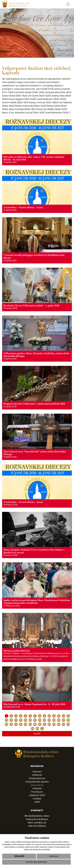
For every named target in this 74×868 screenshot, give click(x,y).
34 (30, 724)
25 (54, 720)
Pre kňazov (37, 792)
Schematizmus (37, 778)
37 (44, 724)
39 (54, 724)
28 (68, 720)
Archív (37, 734)
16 (11, 720)
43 (33, 728)
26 (59, 720)
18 (21, 720)
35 (35, 724)
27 (63, 720)
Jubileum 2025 (37, 795)
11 (54, 716)
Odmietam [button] (54, 856)
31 (16, 724)
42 (68, 724)
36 (40, 724)
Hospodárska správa (37, 782)
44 (37, 728)
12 (59, 716)
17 (16, 720)
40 (59, 724)
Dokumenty (37, 785)
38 (49, 724)
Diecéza (37, 772)
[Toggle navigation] (68, 4)
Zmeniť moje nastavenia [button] (37, 862)
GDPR (37, 802)
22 (40, 720)
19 (25, 720)
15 (6, 720)
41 (63, 724)
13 (64, 716)
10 (49, 716)
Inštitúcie (37, 775)
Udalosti (37, 789)
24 (49, 720)
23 (45, 720)
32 (21, 724)
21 (35, 720)
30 (11, 724)
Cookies (37, 799)
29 (6, 724)
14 (68, 716)
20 (30, 720)
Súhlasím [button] (19, 856)
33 (26, 724)
